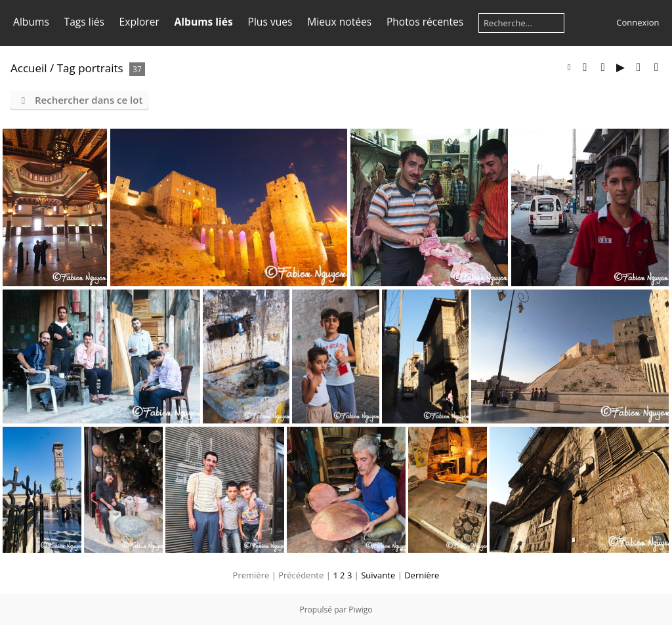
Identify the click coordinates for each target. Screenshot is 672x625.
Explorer (139, 22)
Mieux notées (339, 22)
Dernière (422, 575)
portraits (100, 68)
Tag (66, 68)
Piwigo (360, 610)
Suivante (378, 575)
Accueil (29, 68)
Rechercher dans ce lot (89, 100)
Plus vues (270, 22)
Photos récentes (425, 22)
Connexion (638, 22)
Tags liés (84, 22)
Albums (31, 22)
